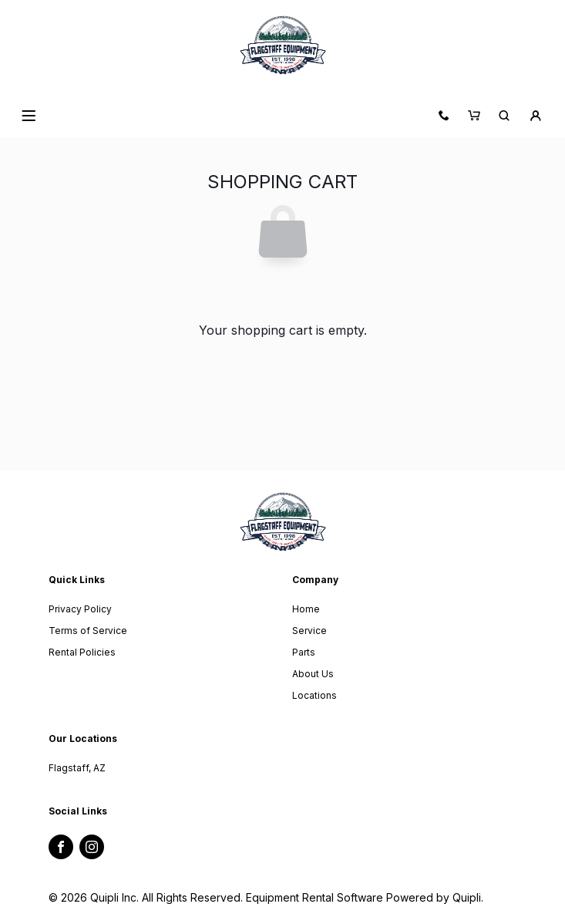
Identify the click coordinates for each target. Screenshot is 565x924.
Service (309, 631)
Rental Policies (82, 652)
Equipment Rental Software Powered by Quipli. (365, 897)
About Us (313, 674)
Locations (314, 695)
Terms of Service (88, 631)
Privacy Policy (80, 609)
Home (306, 609)
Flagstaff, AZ (77, 768)
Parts (304, 652)
